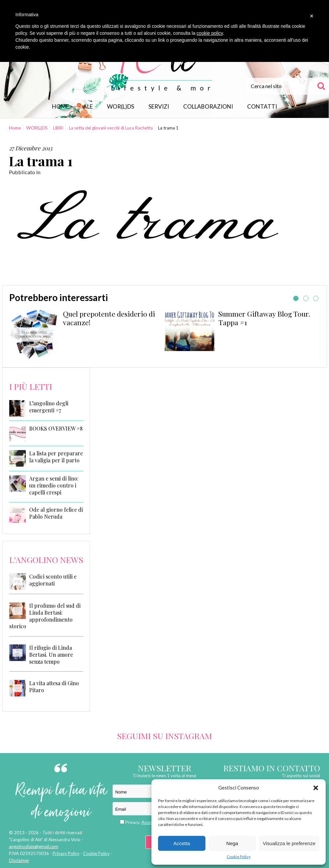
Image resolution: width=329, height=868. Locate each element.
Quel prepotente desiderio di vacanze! (109, 318)
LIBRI (58, 128)
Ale (88, 106)
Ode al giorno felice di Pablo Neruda (56, 513)
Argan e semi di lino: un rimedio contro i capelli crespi (54, 485)
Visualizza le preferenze (289, 843)
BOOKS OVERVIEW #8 (56, 429)
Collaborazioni (208, 106)
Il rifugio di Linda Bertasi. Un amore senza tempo (51, 655)
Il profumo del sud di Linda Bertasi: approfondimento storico (45, 616)
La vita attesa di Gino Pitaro (54, 687)
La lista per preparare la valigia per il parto (56, 457)
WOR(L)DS (121, 106)
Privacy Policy (66, 853)
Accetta (182, 843)
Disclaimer (19, 860)
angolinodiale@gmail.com (34, 846)
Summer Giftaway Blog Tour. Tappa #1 (264, 318)
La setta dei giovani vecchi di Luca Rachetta (111, 128)
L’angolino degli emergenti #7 (49, 407)
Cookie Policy (239, 857)
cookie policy (210, 33)
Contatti (262, 106)
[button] (316, 788)
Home (60, 106)
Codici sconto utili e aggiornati (53, 580)
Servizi (159, 106)
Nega (232, 843)
